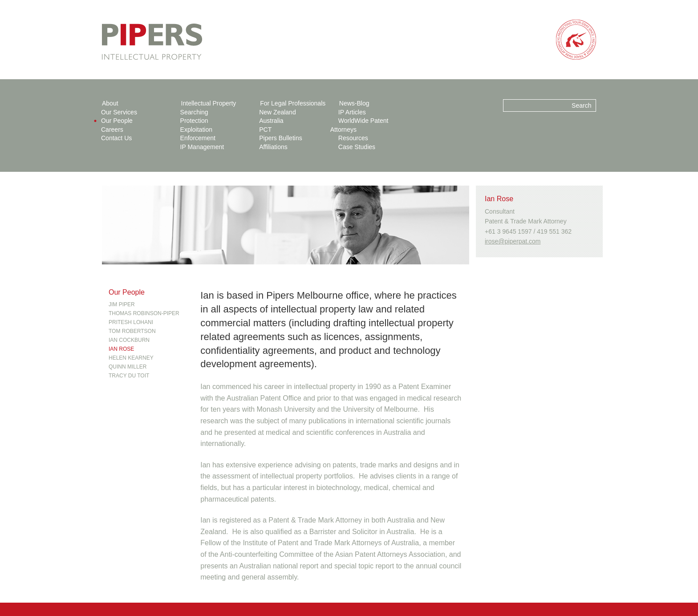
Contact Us (116, 138)
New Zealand (278, 112)
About (110, 103)
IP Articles (352, 112)
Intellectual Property (209, 103)
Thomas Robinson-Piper (144, 313)
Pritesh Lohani (131, 322)
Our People (117, 121)
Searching (194, 112)
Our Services (119, 112)
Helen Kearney (131, 358)
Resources (353, 138)
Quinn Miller (128, 367)
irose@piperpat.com (513, 241)
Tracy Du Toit (129, 376)
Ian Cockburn (129, 340)
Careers (112, 130)
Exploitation (196, 130)
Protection (194, 121)
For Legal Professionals (293, 103)
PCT (265, 130)
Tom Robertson (132, 331)
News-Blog (354, 103)
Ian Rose (121, 349)
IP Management (202, 147)
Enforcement (198, 138)
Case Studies (357, 147)
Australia (271, 121)
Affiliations (273, 147)
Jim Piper (122, 304)
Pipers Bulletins (281, 138)
